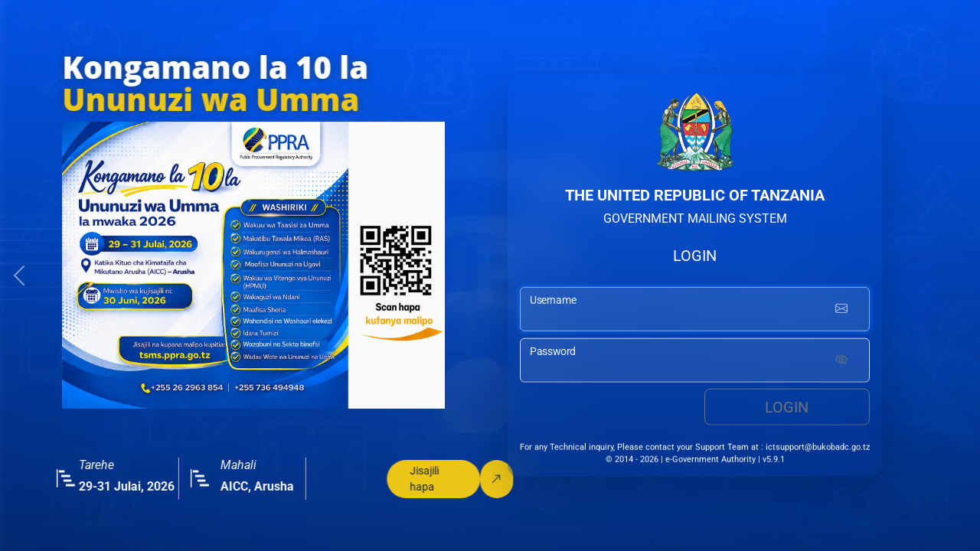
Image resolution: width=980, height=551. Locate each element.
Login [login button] (787, 409)
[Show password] (841, 362)
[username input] (695, 311)
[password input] (695, 362)
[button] (19, 275)
